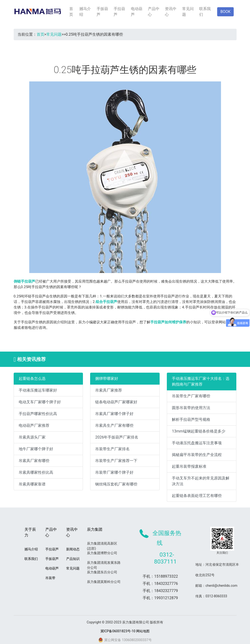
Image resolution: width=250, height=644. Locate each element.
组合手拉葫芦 (106, 302)
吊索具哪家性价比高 (36, 472)
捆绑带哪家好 (107, 379)
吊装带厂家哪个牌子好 (114, 472)
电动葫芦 (137, 12)
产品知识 (73, 559)
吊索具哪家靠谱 (32, 484)
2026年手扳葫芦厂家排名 (117, 437)
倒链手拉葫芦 (24, 281)
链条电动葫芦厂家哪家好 (116, 402)
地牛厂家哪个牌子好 (36, 449)
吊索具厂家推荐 (109, 390)
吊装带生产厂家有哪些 (191, 396)
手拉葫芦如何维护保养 (168, 322)
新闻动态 (73, 549)
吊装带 (50, 578)
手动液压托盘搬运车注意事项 (197, 443)
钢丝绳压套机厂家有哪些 (116, 484)
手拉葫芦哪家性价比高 (38, 414)
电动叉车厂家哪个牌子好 (40, 402)
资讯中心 (171, 12)
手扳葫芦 (102, 12)
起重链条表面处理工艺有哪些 (197, 496)
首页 (71, 12)
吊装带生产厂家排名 (112, 449)
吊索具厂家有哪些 (34, 461)
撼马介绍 (85, 12)
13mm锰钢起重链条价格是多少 (198, 431)
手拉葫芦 (119, 12)
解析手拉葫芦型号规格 (191, 419)
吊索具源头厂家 (32, 437)
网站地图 (143, 631)
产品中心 (154, 12)
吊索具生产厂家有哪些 (114, 425)
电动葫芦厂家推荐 (34, 425)
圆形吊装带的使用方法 (191, 408)
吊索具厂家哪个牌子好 (114, 414)
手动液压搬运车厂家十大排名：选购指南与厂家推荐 (201, 381)
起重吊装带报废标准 (189, 466)
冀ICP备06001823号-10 (118, 631)
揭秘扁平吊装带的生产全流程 (197, 455)
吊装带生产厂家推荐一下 (116, 461)
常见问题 (188, 12)
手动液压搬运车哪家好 (38, 390)
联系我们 (205, 12)
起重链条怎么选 (32, 379)
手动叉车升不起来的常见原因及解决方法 (201, 481)
